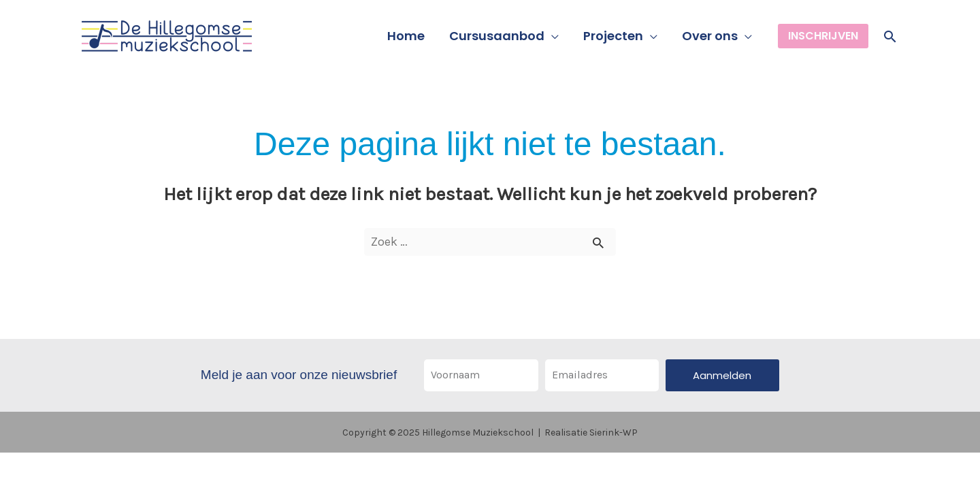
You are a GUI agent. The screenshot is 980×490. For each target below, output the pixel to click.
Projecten (613, 36)
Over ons (710, 36)
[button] (823, 36)
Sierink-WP (614, 432)
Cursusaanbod (497, 36)
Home (406, 36)
